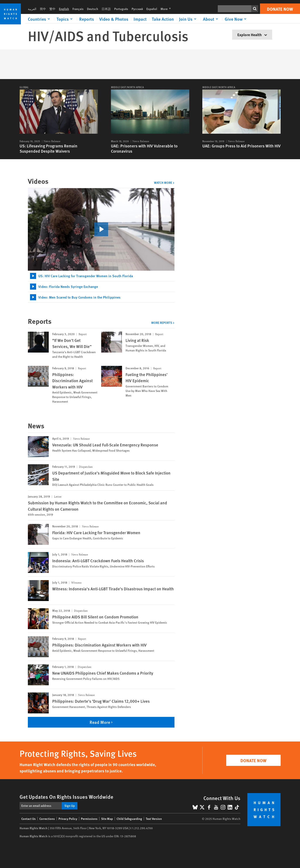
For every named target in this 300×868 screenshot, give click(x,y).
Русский (137, 9)
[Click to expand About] (211, 19)
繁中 (52, 9)
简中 (43, 9)
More (167, 9)
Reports (87, 19)
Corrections (47, 819)
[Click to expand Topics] (65, 19)
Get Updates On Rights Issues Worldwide (66, 797)
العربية (32, 9)
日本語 (106, 9)
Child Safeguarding (129, 819)
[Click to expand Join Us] (188, 19)
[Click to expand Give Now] (236, 19)
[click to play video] (101, 229)
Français (78, 9)
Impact (140, 19)
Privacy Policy (68, 819)
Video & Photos (114, 19)
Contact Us (28, 819)
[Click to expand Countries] (40, 19)
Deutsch (93, 9)
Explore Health (252, 35)
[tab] (101, 276)
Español (152, 9)
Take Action (163, 19)
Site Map (107, 819)
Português (121, 9)
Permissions (89, 819)
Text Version (154, 819)
